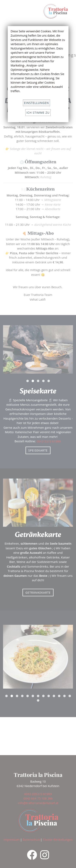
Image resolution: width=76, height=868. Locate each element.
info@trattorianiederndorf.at (38, 803)
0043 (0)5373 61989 (38, 794)
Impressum (11, 840)
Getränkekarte (38, 593)
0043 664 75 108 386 (38, 798)
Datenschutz (32, 840)
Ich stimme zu (38, 113)
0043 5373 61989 (49, 441)
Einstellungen (36, 103)
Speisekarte (38, 450)
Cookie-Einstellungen (58, 840)
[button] (28, 381)
